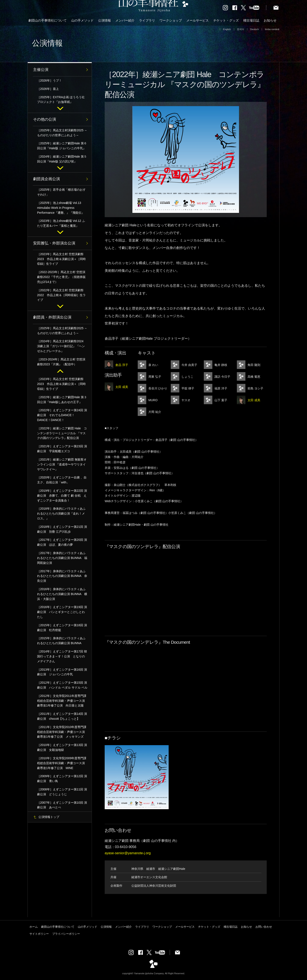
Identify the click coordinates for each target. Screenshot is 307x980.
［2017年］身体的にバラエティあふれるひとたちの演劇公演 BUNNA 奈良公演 (62, 576)
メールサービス (198, 20)
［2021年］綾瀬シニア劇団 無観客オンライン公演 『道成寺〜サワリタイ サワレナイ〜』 (62, 464)
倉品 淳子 (122, 365)
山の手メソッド (82, 20)
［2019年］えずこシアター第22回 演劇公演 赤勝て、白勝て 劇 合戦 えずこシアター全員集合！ (62, 496)
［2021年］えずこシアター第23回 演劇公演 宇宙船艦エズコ (62, 449)
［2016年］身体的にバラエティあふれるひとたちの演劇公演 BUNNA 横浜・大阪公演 (62, 594)
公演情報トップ (49, 817)
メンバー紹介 (125, 20)
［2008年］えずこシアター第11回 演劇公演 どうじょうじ (62, 792)
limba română (272, 29)
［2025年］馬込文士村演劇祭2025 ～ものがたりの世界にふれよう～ (62, 133)
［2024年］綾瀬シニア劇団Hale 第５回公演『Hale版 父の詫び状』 (62, 159)
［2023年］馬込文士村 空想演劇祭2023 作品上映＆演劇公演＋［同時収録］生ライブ (61, 259)
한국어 (241, 29)
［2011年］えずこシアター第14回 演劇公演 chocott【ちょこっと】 (62, 716)
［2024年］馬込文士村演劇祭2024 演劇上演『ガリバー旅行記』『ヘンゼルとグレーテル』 (62, 346)
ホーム (34, 927)
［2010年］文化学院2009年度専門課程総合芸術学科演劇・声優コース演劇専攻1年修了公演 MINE (62, 763)
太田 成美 (122, 387)
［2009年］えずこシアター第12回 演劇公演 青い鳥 (62, 779)
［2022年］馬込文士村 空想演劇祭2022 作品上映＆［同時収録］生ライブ (61, 295)
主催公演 (41, 70)
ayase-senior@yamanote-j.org (128, 853)
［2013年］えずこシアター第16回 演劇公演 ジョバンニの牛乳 (62, 672)
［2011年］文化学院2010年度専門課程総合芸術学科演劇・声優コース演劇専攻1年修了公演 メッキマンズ (62, 732)
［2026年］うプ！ (49, 80)
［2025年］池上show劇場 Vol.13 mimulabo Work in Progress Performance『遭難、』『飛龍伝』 (61, 208)
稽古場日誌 (251, 20)
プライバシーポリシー (66, 934)
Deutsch (255, 29)
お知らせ (270, 20)
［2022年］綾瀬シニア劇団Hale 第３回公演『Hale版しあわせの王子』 (62, 400)
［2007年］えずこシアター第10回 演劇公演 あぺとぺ (62, 805)
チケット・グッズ (226, 20)
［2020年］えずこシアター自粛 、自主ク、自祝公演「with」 (62, 480)
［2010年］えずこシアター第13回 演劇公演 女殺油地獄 (62, 747)
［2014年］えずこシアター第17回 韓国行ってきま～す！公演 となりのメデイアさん (62, 656)
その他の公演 (45, 119)
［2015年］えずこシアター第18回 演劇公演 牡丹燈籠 (62, 628)
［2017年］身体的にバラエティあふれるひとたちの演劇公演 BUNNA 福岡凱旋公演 (62, 558)
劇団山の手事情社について (48, 20)
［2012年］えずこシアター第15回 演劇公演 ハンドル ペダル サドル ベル (62, 685)
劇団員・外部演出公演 (52, 317)
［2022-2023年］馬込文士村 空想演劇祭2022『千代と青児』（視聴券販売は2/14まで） (61, 277)
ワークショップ (171, 20)
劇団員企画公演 (46, 179)
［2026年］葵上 (48, 89)
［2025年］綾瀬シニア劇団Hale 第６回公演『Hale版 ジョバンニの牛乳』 (62, 146)
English (227, 29)
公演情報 (104, 20)
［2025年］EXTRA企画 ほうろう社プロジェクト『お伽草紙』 (61, 100)
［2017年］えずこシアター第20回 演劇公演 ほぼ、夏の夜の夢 (62, 542)
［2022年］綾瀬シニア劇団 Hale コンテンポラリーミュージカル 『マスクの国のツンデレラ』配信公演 (62, 433)
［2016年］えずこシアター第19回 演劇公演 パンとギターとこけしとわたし (62, 612)
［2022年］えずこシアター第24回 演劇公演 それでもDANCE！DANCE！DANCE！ (62, 415)
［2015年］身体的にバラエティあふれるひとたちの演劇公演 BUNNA (61, 641)
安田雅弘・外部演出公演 (54, 243)
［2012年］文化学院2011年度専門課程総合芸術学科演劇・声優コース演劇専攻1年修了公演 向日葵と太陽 (62, 701)
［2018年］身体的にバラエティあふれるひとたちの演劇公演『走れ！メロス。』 (61, 513)
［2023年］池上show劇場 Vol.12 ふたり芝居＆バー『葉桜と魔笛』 (61, 223)
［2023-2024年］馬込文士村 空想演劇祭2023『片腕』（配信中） (61, 362)
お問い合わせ (264, 927)
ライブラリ (147, 20)
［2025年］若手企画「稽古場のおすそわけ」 (61, 192)
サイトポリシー (39, 934)
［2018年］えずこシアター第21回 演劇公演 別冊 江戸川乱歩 (62, 529)
